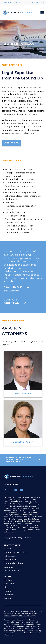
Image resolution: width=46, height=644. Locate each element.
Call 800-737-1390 (36, 2)
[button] (42, 12)
